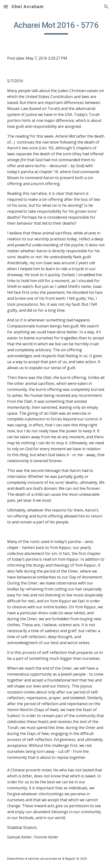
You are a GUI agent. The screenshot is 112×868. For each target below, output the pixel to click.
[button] (6, 7)
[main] (56, 27)
